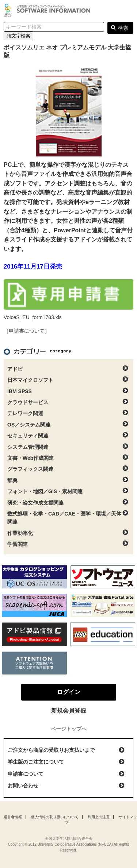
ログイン (128, 11)
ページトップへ (69, 729)
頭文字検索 (18, 36)
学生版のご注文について (36, 762)
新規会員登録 (69, 711)
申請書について (26, 774)
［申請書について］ (27, 331)
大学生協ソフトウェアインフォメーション (48, 10)
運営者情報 (13, 817)
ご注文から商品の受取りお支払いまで (51, 750)
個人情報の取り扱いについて (55, 817)
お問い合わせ (23, 786)
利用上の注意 (99, 817)
